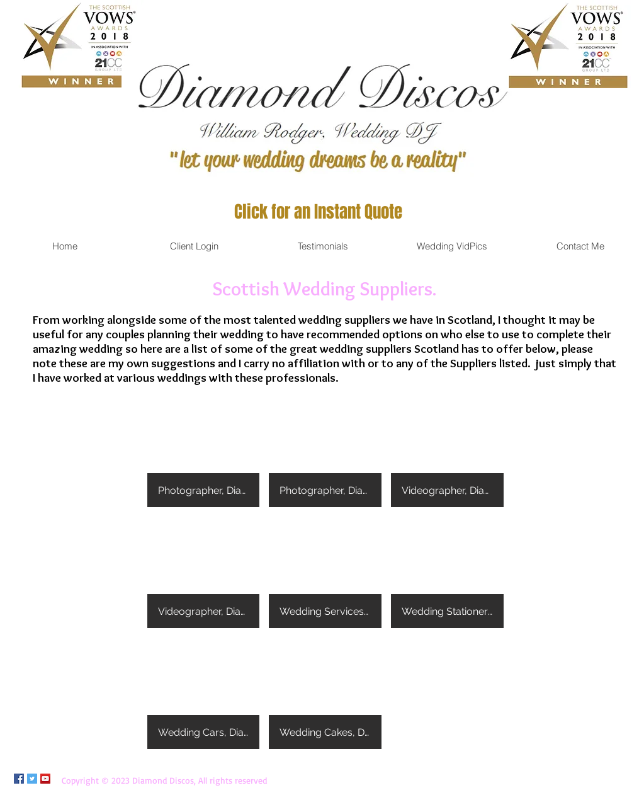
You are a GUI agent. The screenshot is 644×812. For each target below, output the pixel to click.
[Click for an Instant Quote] (318, 212)
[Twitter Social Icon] (32, 779)
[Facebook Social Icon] (19, 779)
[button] (204, 451)
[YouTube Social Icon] (45, 779)
